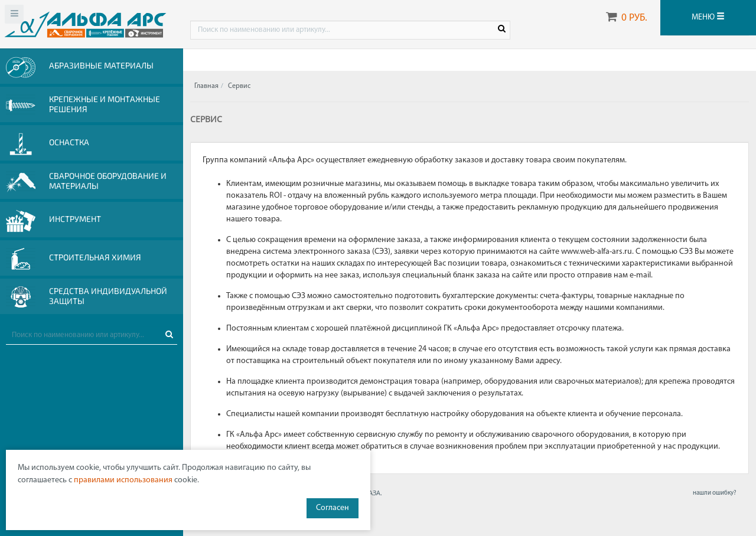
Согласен (333, 508)
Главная (206, 86)
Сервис (239, 86)
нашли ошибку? (714, 493)
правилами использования (123, 480)
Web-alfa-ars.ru (85, 24)
